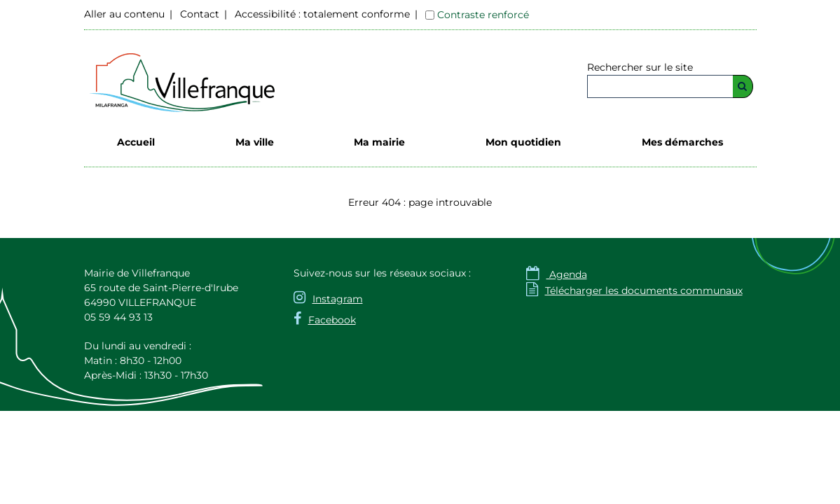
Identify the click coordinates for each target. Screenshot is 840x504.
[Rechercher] (743, 86)
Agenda (557, 274)
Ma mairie (379, 142)
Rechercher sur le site (640, 67)
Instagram (338, 299)
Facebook (332, 320)
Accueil (136, 142)
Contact (200, 14)
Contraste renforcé (483, 15)
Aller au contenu (124, 14)
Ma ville (255, 142)
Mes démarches (682, 142)
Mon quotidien (523, 142)
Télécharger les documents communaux (634, 290)
